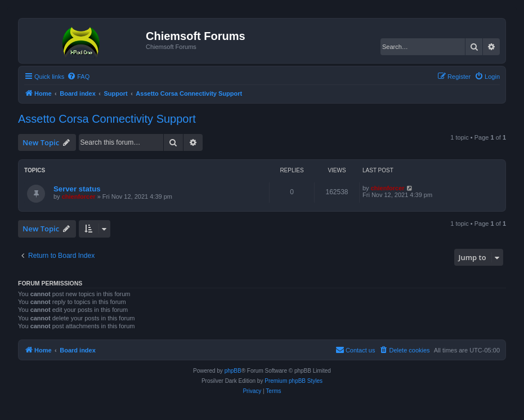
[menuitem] (78, 77)
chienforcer (79, 196)
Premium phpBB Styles (294, 381)
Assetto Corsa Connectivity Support (107, 119)
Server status (77, 189)
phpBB (233, 371)
